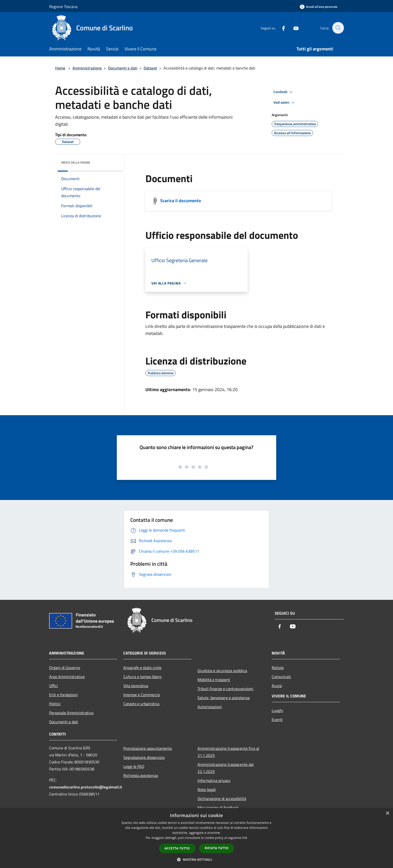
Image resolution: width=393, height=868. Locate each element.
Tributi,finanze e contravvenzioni (225, 689)
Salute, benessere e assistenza (224, 698)
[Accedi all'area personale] (319, 7)
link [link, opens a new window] (245, 838)
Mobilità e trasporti (214, 680)
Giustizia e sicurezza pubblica (222, 671)
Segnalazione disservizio (144, 757)
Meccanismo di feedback (218, 808)
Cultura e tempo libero (142, 677)
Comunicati (281, 677)
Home (60, 68)
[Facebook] (281, 28)
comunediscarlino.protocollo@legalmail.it (86, 787)
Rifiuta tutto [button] (217, 848)
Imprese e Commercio (142, 695)
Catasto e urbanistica (141, 704)
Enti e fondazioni (63, 695)
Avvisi (277, 686)
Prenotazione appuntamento (148, 748)
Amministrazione (87, 68)
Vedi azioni (285, 103)
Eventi (277, 719)
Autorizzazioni (210, 707)
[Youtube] (293, 28)
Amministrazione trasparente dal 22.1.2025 (226, 768)
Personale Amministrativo (71, 713)
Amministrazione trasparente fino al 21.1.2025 (228, 752)
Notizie (278, 668)
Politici (55, 704)
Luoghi (277, 710)
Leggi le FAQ (134, 766)
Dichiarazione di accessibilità (222, 799)
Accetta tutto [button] (177, 848)
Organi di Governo (65, 668)
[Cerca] (338, 28)
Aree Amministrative (67, 677)
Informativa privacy (214, 780)
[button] (197, 859)
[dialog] (197, 838)
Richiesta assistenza (141, 775)
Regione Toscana (63, 7)
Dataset (150, 68)
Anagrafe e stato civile (142, 668)
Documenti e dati (123, 68)
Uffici (54, 686)
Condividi (284, 92)
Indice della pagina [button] (76, 162)
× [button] (387, 813)
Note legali (207, 789)
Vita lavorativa (136, 686)
